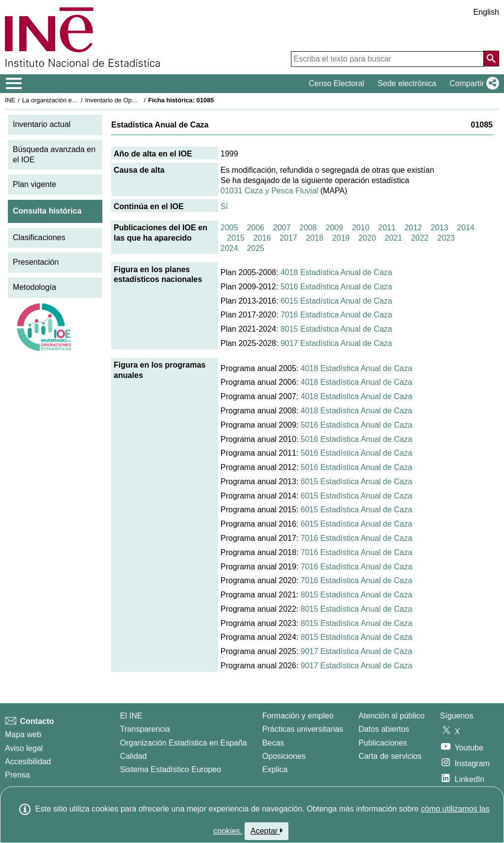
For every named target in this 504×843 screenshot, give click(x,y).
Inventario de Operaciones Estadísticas (140, 100)
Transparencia (145, 729)
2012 (413, 228)
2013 (440, 228)
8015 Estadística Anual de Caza (336, 329)
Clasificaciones (39, 237)
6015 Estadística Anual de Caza (336, 301)
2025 (255, 248)
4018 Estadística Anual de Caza (336, 272)
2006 (255, 228)
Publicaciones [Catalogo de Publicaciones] (383, 743)
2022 (420, 238)
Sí (224, 206)
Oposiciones (284, 756)
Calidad (133, 756)
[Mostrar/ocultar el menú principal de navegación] (14, 84)
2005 (229, 228)
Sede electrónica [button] (407, 83)
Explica (275, 769)
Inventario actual (42, 124)
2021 (394, 238)
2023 (446, 238)
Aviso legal (24, 748)
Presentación (36, 262)
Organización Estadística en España (184, 743)
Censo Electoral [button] (336, 83)
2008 (308, 228)
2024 (229, 248)
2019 (341, 238)
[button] (472, 84)
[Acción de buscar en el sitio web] (491, 59)
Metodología (34, 287)
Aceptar (267, 831)
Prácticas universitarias (303, 729)
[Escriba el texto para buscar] (387, 59)
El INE (131, 716)
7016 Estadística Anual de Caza (336, 315)
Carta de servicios (390, 756)
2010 (361, 228)
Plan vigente (34, 184)
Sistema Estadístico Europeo (171, 769)
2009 (335, 228)
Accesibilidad (28, 762)
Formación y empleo (298, 716)
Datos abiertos (384, 729)
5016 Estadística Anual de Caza (336, 287)
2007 (282, 228)
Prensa (17, 775)
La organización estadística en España (76, 100)
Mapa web (23, 734)
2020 (367, 238)
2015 (236, 238)
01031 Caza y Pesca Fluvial (269, 191)
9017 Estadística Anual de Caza (336, 343)
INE (10, 100)
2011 (387, 228)
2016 (262, 238)
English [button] (486, 12)
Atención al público (391, 716)
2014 (466, 228)
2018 (315, 238)
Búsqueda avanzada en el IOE (54, 155)
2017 (288, 238)
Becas (273, 743)
